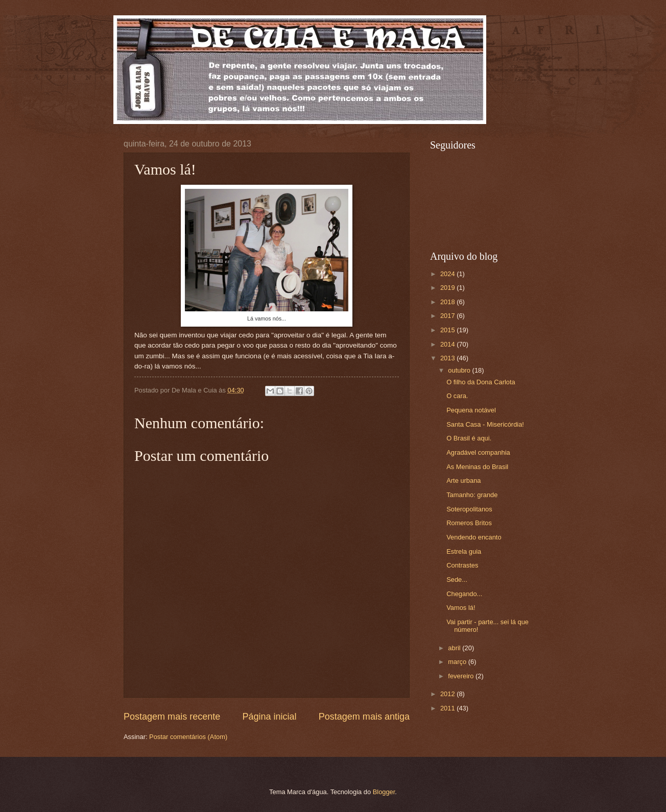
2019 (448, 288)
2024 (448, 274)
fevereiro (462, 676)
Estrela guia (464, 551)
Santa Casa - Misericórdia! (485, 424)
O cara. (457, 396)
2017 (448, 316)
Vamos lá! (461, 608)
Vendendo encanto (474, 537)
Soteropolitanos (469, 509)
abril (455, 648)
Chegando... (464, 594)
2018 (448, 302)
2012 (448, 694)
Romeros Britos (469, 523)
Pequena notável (471, 410)
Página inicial (269, 717)
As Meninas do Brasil (477, 467)
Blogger (384, 792)
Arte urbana (463, 481)
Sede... (457, 580)
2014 (448, 344)
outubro (460, 370)
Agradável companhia (478, 452)
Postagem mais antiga (364, 717)
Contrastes (462, 565)
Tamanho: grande (472, 495)
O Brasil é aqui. (469, 438)
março (458, 662)
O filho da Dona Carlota (481, 382)
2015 (448, 330)
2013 (448, 358)
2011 (448, 708)
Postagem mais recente (172, 717)
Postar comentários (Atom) (188, 737)
